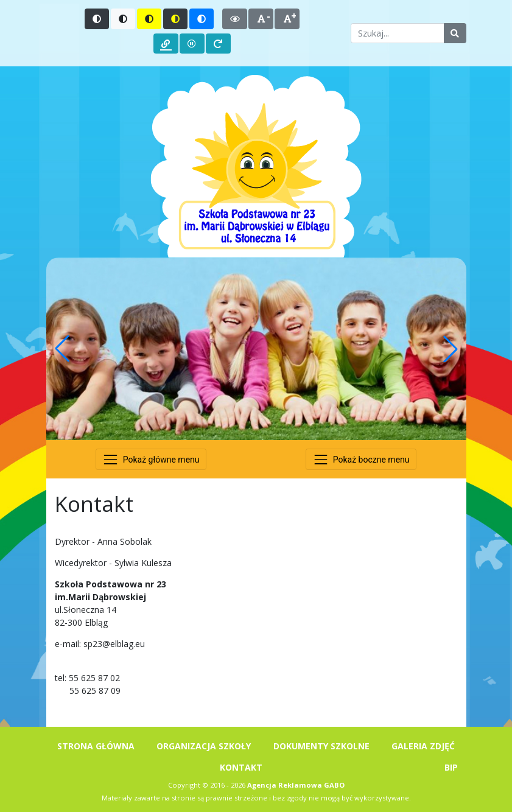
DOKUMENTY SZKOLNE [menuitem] (321, 746)
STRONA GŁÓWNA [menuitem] (96, 746)
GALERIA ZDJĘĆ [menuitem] (423, 746)
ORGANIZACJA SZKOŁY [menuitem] (204, 746)
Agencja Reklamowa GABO (296, 785)
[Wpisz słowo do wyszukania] (397, 33)
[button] (62, 349)
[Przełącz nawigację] (151, 459)
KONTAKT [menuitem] (241, 767)
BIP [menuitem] (451, 767)
